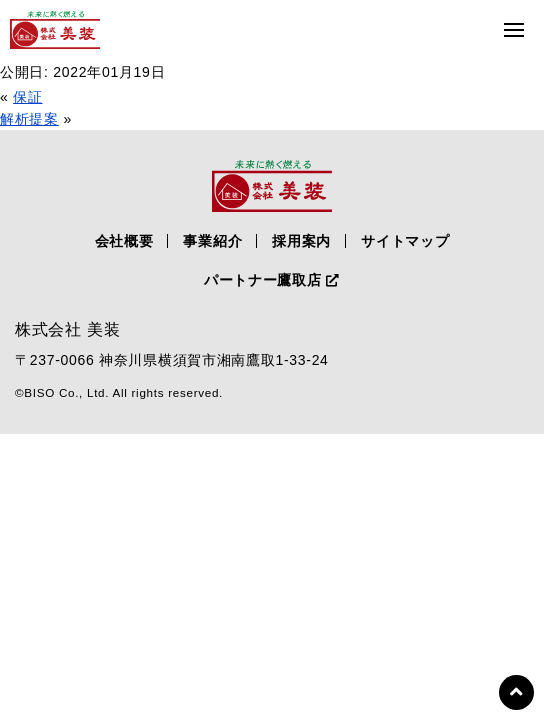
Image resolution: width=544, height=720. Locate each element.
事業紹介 (212, 241)
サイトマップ (405, 241)
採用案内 (301, 241)
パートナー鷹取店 (272, 280)
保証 (27, 97)
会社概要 (124, 241)
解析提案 (29, 119)
